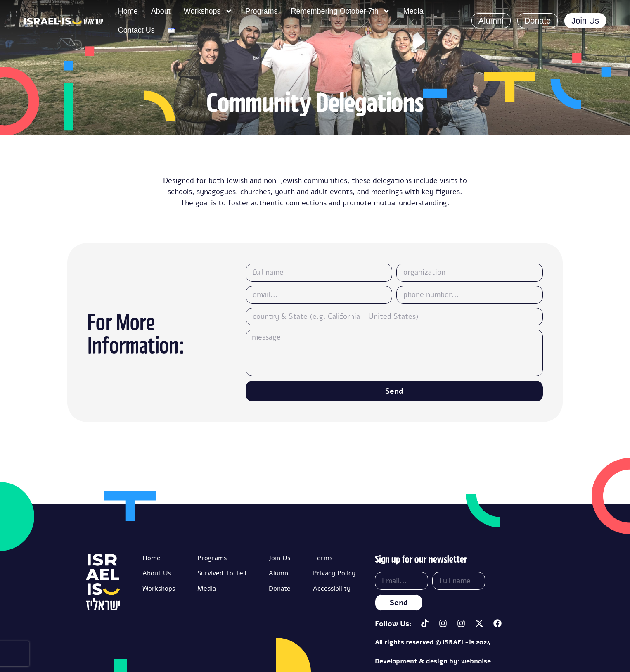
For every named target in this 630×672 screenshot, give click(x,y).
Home (128, 11)
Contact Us (136, 30)
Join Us (279, 558)
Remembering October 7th (341, 11)
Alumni (279, 573)
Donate (280, 589)
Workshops (208, 11)
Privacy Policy (334, 573)
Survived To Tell (222, 573)
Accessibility (332, 589)
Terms (323, 558)
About (161, 11)
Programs (262, 11)
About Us (157, 573)
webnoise (476, 661)
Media (413, 11)
